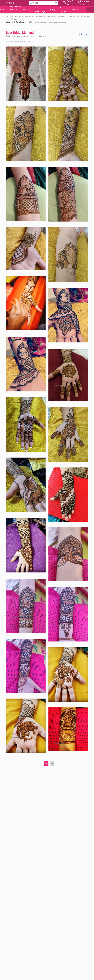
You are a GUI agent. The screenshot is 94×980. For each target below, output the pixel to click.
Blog (53, 10)
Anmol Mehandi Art (20, 22)
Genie (75, 10)
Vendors (14, 10)
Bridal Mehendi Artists (33, 16)
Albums (14, 19)
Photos (26, 10)
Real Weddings (40, 10)
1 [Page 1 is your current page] (46, 763)
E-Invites (63, 10)
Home (9, 16)
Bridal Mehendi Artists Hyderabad (60, 16)
